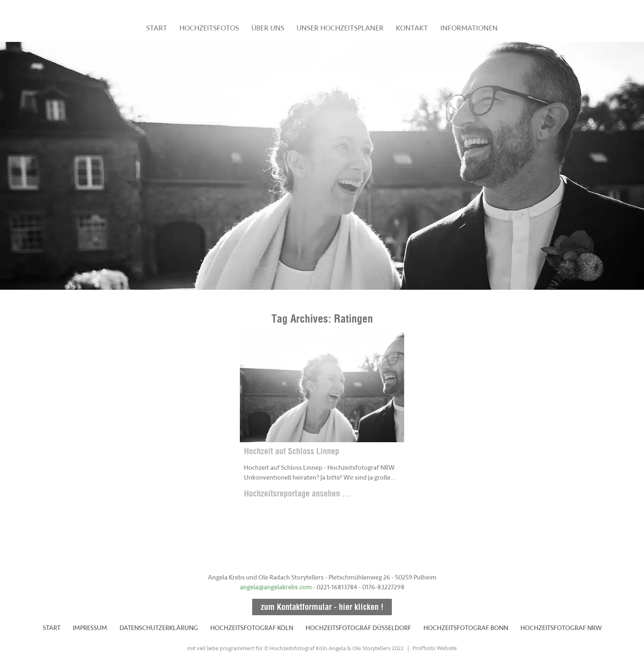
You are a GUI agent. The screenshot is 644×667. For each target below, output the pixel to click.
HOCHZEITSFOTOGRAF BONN (466, 628)
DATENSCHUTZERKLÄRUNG (159, 628)
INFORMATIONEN (469, 28)
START (157, 28)
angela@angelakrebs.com (276, 587)
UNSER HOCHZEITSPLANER (340, 28)
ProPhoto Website (435, 648)
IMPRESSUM (90, 628)
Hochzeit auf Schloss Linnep (292, 451)
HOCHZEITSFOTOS (209, 28)
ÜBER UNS (268, 28)
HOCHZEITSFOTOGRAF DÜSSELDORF (358, 628)
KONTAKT (412, 28)
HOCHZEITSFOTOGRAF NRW (561, 628)
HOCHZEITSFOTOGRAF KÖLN (252, 628)
